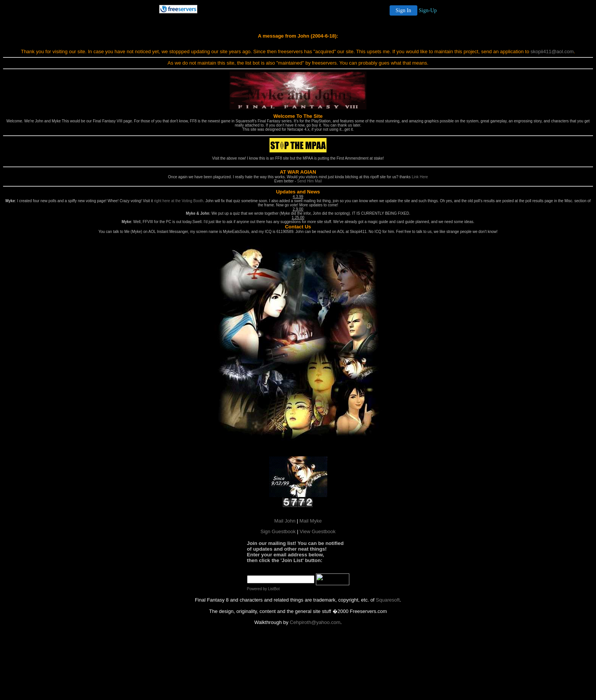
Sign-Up (428, 10)
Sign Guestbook (278, 531)
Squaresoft (388, 600)
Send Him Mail (310, 181)
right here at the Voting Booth (179, 201)
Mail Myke (311, 521)
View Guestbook (317, 531)
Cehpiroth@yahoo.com (315, 622)
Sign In (403, 10)
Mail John (285, 521)
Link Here (420, 177)
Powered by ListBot (263, 589)
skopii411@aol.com (552, 51)
